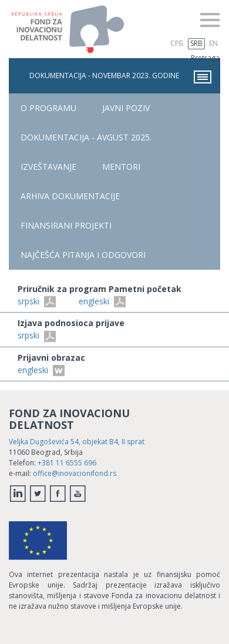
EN (213, 43)
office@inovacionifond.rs (75, 473)
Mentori (121, 167)
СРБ (177, 43)
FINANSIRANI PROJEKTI (66, 225)
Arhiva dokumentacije (70, 196)
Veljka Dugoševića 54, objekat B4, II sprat (77, 442)
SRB (196, 43)
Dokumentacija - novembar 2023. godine (120, 77)
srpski (37, 301)
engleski (102, 301)
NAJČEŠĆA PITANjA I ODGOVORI (83, 255)
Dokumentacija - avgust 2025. (86, 137)
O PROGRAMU (48, 108)
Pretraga (205, 58)
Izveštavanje (48, 167)
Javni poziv (126, 108)
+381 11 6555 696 (67, 463)
